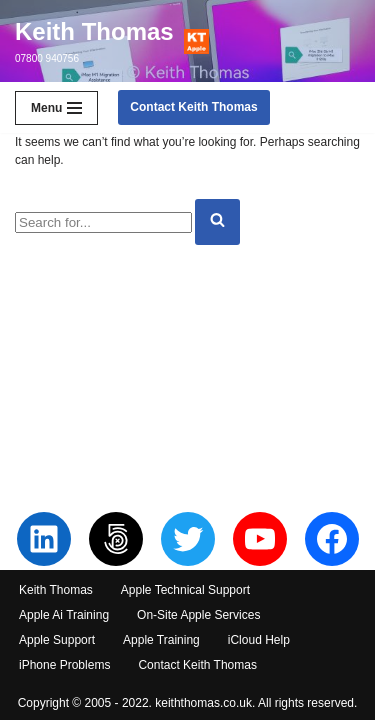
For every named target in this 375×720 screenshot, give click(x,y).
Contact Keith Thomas (193, 107)
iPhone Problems (64, 665)
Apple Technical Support (185, 590)
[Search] (103, 222)
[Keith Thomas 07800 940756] (112, 41)
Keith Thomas (56, 590)
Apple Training (161, 640)
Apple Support (57, 640)
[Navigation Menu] (56, 108)
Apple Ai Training (64, 615)
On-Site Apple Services (198, 615)
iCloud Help (259, 640)
